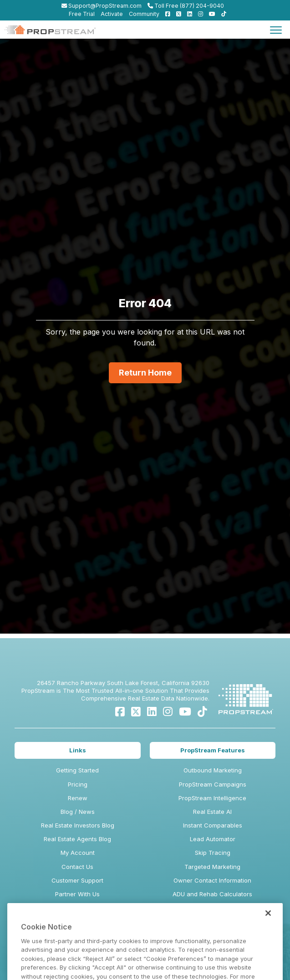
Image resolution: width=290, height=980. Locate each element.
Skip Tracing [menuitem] (213, 853)
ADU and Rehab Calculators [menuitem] (212, 894)
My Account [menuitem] (78, 853)
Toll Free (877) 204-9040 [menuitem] (186, 6)
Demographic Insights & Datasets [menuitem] (213, 908)
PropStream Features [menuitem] (213, 750)
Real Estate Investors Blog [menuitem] (78, 825)
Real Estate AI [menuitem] (212, 812)
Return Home (145, 373)
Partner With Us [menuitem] (77, 894)
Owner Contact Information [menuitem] (212, 880)
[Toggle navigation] (276, 30)
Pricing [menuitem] (78, 784)
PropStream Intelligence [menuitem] (212, 798)
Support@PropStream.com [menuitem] (102, 6)
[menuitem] (165, 14)
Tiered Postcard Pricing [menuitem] (213, 921)
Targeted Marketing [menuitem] (212, 867)
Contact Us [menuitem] (77, 867)
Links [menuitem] (78, 750)
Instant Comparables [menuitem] (213, 825)
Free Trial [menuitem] (82, 14)
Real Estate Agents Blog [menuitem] (77, 839)
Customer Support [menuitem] (77, 880)
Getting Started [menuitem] (77, 770)
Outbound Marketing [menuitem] (213, 770)
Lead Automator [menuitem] (213, 839)
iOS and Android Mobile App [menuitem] (213, 935)
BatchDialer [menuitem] (213, 949)
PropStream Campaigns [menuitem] (213, 784)
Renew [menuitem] (78, 798)
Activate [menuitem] (112, 14)
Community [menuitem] (144, 14)
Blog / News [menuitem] (78, 812)
